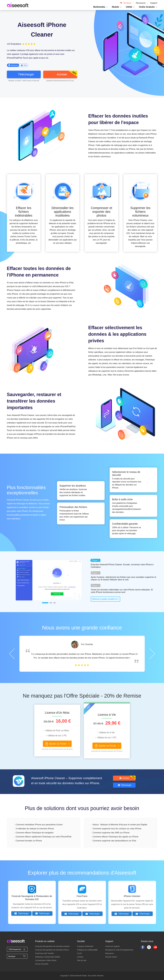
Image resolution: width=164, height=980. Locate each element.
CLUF (79, 953)
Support (154, 3)
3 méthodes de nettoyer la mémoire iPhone (35, 829)
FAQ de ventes (111, 957)
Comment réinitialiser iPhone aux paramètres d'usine (39, 825)
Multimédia (99, 7)
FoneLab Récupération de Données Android (52, 946)
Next (152, 654)
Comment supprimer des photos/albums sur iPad (114, 841)
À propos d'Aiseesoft (85, 946)
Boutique (126, 3)
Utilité (129, 7)
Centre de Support (112, 946)
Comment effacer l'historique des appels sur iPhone (116, 837)
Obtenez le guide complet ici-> (105, 599)
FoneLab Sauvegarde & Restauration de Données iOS (32, 898)
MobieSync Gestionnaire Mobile (47, 957)
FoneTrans (82, 896)
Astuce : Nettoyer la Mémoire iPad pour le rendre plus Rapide (120, 825)
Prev (12, 654)
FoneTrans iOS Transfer (44, 953)
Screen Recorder (42, 964)
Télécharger (21, 914)
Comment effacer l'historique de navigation (35, 833)
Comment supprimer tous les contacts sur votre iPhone (117, 829)
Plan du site (82, 960)
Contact (80, 957)
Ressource (141, 3)
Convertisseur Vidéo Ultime (46, 960)
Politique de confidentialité (87, 950)
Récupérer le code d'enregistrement (119, 950)
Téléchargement (17, 949)
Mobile (115, 7)
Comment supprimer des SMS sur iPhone (111, 833)
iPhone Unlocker (132, 896)
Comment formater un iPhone (29, 841)
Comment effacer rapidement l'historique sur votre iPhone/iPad (44, 837)
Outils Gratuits (147, 7)
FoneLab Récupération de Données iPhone (52, 950)
